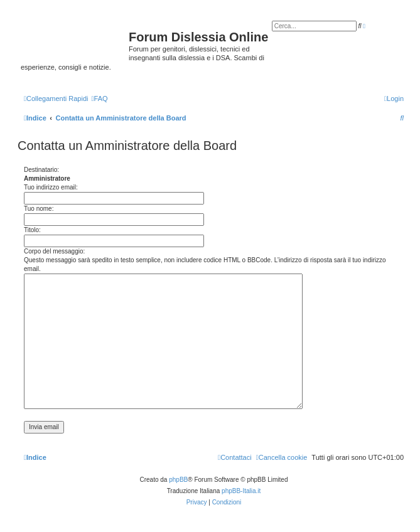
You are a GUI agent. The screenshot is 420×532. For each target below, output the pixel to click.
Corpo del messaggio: (54, 251)
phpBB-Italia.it (241, 491)
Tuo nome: (39, 209)
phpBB (178, 480)
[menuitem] (99, 98)
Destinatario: (41, 170)
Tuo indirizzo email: (51, 187)
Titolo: (32, 230)
